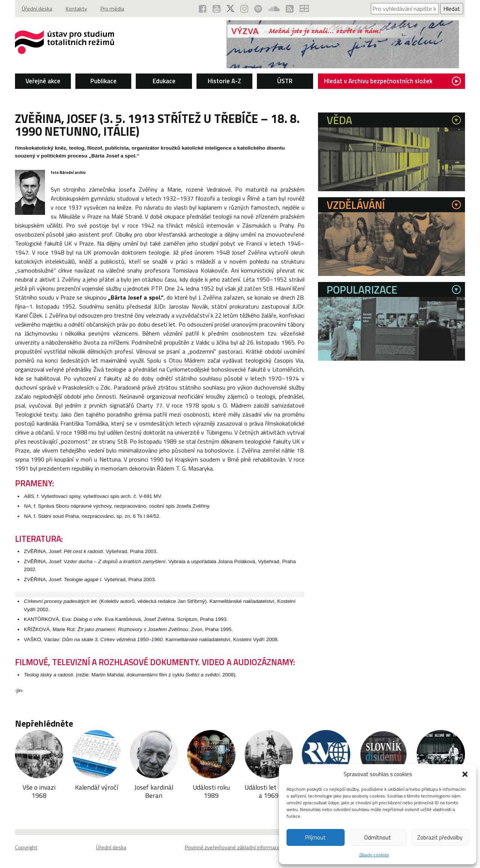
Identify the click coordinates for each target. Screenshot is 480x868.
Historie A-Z (224, 81)
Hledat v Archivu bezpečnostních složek (392, 81)
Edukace (164, 81)
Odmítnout (378, 837)
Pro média (112, 9)
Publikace (103, 81)
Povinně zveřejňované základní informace (232, 847)
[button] (465, 774)
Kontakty (76, 9)
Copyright (26, 847)
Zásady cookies (374, 855)
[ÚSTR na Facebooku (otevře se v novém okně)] (203, 9)
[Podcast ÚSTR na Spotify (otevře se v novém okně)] (258, 9)
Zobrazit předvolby (440, 837)
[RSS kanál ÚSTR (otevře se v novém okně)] (290, 9)
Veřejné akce (43, 81)
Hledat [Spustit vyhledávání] (452, 9)
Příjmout (316, 837)
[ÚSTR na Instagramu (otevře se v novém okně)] (244, 9)
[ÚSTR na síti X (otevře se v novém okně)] (230, 9)
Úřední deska (37, 9)
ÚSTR (285, 81)
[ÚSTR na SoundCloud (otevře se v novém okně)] (274, 9)
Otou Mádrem (187, 360)
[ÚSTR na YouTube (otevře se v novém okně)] (217, 9)
